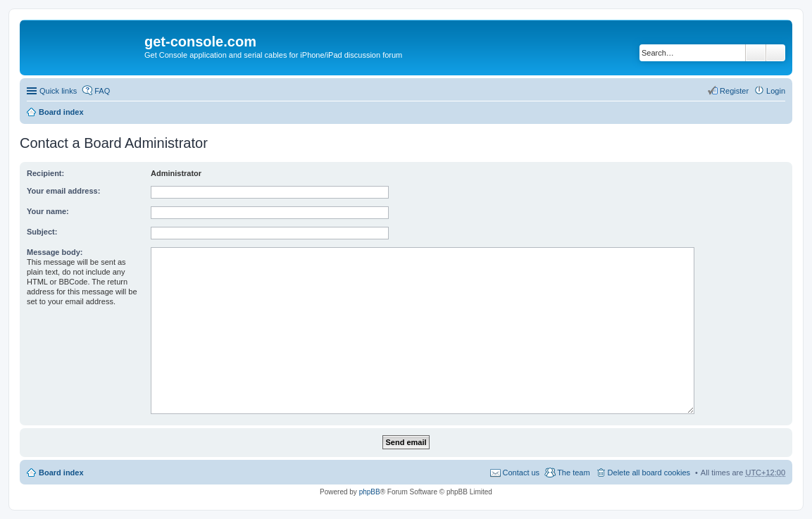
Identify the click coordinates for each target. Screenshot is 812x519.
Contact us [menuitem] (521, 473)
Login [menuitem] (776, 91)
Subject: (42, 232)
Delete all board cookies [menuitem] (649, 473)
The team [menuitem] (573, 473)
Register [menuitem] (734, 91)
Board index (61, 112)
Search (756, 53)
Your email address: (63, 191)
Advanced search (776, 53)
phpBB (370, 492)
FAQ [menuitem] (102, 91)
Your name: (48, 211)
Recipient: (45, 173)
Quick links (58, 91)
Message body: (55, 252)
